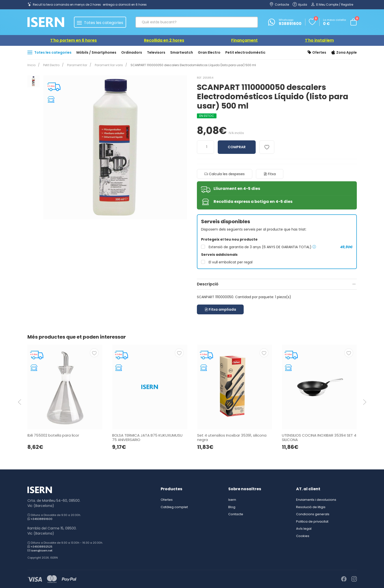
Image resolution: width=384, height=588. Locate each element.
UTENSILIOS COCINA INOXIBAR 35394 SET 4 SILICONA (319, 437)
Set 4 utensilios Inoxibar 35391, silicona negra (232, 437)
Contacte (236, 514)
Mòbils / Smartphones (96, 52)
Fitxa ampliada (220, 309)
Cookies (303, 536)
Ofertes (317, 53)
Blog (232, 507)
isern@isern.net (42, 551)
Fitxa (270, 174)
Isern (232, 500)
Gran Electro (209, 52)
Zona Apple (344, 53)
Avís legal (304, 529)
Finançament (244, 40)
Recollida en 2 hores (164, 40)
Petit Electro (50, 65)
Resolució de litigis (311, 507)
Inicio (31, 65)
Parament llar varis (106, 65)
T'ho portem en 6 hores (73, 40)
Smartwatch (182, 52)
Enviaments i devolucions (316, 500)
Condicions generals (313, 514)
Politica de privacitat (312, 521)
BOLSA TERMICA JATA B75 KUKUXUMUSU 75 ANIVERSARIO (147, 437)
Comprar (237, 147)
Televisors (156, 52)
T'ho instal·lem (319, 40)
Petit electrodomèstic (245, 52)
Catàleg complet (174, 507)
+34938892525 (42, 547)
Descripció (208, 284)
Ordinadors (132, 52)
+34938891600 (42, 519)
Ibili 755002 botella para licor (53, 435)
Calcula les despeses (225, 174)
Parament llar (75, 65)
